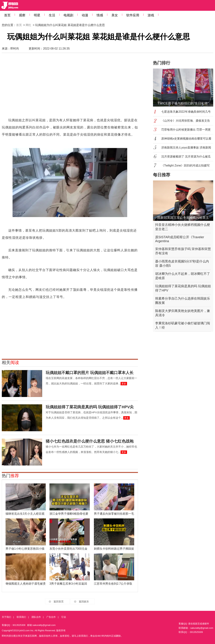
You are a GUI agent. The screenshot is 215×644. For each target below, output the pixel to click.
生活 (52, 15)
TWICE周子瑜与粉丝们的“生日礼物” (183, 103)
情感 (100, 15)
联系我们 (21, 617)
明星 (37, 15)
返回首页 (59, 601)
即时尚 (15, 49)
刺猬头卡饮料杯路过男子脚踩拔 (114, 549)
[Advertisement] (48, 87)
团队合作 (36, 617)
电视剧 (68, 15)
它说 (64, 617)
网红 (28, 25)
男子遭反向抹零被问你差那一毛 (114, 514)
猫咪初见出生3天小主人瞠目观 (25, 514)
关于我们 (6, 617)
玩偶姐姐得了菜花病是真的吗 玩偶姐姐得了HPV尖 (90, 407)
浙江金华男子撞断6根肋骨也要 (69, 514)
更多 (124, 384)
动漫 (85, 15)
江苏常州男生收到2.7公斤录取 (113, 584)
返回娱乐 (84, 601)
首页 (7, 15)
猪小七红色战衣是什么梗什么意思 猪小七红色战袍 (90, 441)
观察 (22, 15)
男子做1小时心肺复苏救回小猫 (25, 549)
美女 (115, 15)
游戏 (151, 15)
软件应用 (133, 15)
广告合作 (51, 617)
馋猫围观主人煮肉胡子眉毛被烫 (26, 584)
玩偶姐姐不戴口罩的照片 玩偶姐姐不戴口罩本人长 (90, 373)
